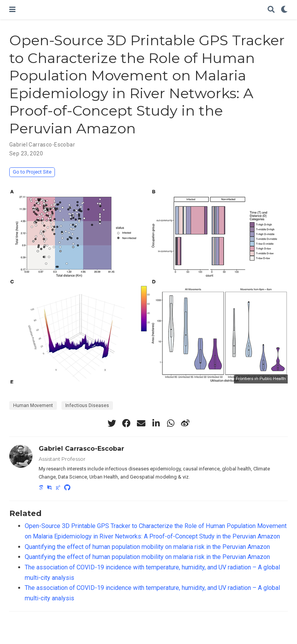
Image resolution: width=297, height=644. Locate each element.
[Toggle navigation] (12, 9)
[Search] (271, 10)
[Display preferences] (284, 10)
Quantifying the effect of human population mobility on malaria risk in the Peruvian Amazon (147, 547)
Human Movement (33, 405)
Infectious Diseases (87, 405)
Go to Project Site (32, 172)
